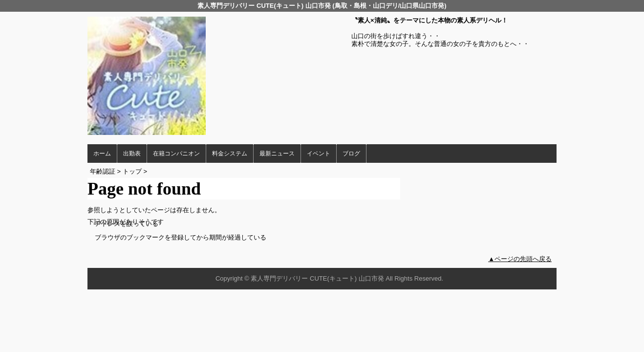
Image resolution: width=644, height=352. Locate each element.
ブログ (351, 154)
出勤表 (132, 154)
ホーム (102, 154)
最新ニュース (277, 154)
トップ (132, 171)
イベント (319, 154)
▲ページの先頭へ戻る (520, 259)
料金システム (230, 154)
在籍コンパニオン (176, 154)
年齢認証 (103, 171)
